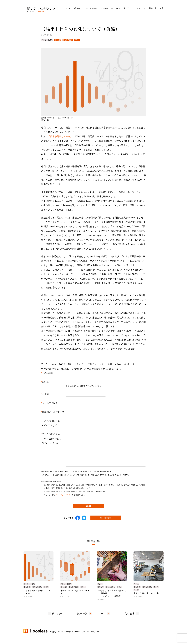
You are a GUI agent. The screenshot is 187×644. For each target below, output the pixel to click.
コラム (100, 584)
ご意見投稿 (106, 518)
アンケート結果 (47, 40)
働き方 (156, 587)
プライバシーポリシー (64, 495)
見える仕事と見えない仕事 (146, 593)
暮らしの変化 (68, 40)
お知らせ (77, 8)
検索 (162, 8)
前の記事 (57, 614)
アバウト (66, 8)
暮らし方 (58, 40)
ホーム (102, 614)
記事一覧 (83, 614)
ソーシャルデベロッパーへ (96, 8)
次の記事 (130, 614)
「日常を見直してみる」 (60, 136)
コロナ (77, 40)
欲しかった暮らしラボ (41, 8)
